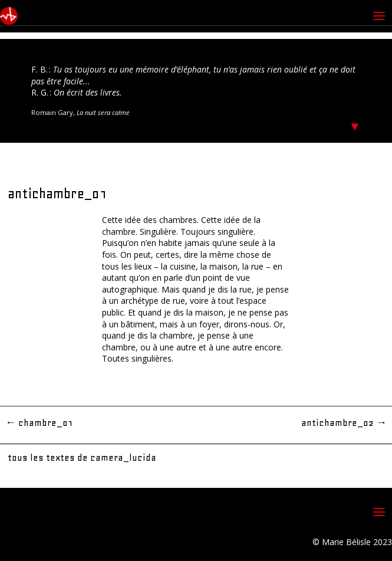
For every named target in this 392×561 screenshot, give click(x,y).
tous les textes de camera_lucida (82, 458)
